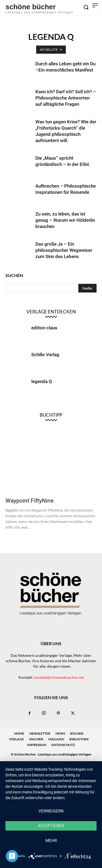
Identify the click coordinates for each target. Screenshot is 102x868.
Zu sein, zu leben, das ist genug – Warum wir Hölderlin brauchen (65, 220)
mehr (51, 841)
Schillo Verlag (45, 355)
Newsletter (40, 733)
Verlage (16, 739)
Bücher (77, 733)
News (60, 733)
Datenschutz (63, 745)
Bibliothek (79, 739)
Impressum (37, 745)
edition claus (44, 328)
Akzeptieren (51, 826)
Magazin (56, 739)
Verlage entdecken (51, 312)
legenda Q (42, 381)
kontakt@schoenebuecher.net (59, 677)
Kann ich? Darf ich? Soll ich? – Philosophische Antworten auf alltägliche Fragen (66, 98)
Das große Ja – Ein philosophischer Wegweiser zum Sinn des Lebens (64, 250)
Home (19, 733)
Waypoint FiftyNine (30, 501)
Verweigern (51, 811)
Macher (36, 739)
